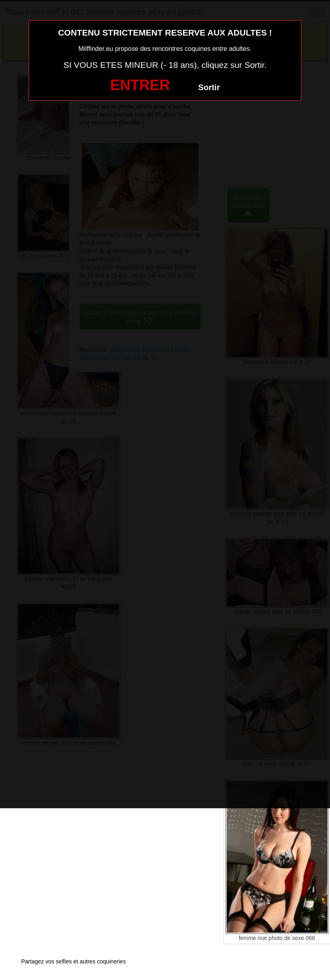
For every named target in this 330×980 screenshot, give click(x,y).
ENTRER (140, 85)
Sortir (209, 87)
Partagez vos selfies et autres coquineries (74, 961)
